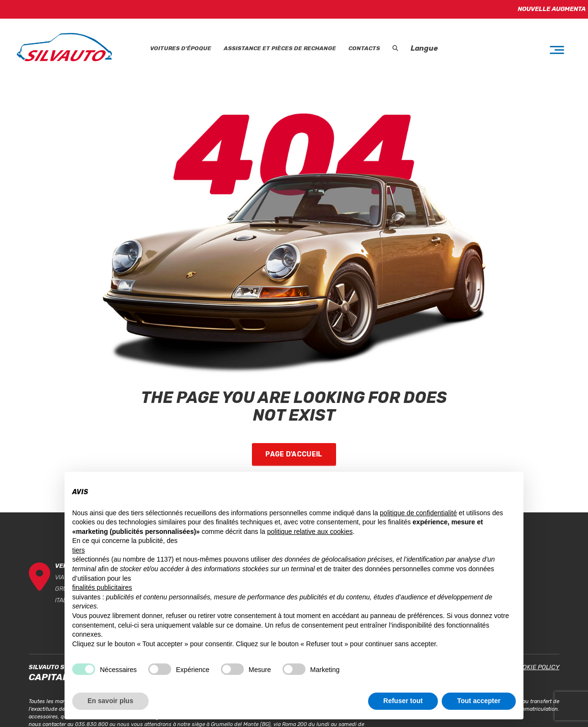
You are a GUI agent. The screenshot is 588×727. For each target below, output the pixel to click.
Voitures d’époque (181, 48)
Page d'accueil (294, 454)
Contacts (364, 48)
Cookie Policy (537, 667)
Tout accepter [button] (479, 701)
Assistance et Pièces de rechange (280, 48)
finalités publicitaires (102, 587)
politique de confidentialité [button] (419, 513)
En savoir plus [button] (110, 701)
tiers (78, 550)
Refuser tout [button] (403, 701)
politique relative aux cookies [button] (310, 532)
